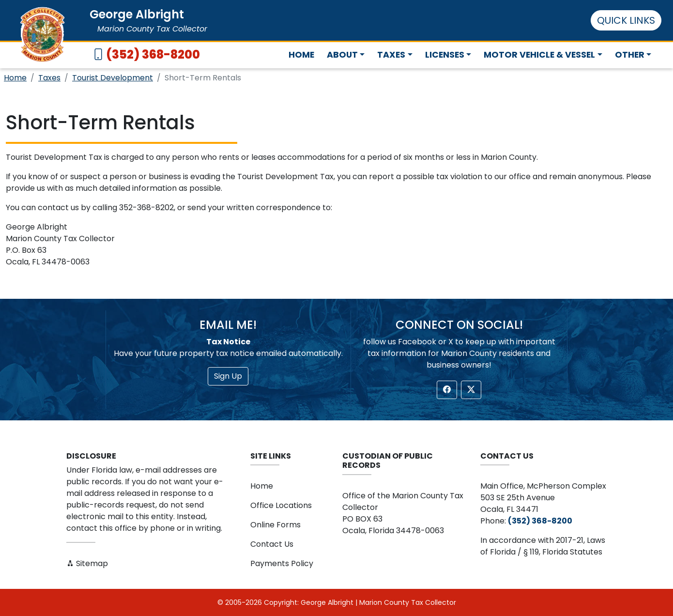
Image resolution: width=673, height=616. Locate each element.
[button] (447, 390)
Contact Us (272, 544)
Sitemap (87, 563)
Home (301, 55)
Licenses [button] (445, 55)
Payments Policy (282, 563)
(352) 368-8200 (153, 54)
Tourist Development (113, 78)
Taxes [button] (391, 55)
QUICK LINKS (626, 20)
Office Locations (281, 505)
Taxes (49, 78)
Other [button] (630, 55)
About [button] (342, 55)
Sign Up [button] (228, 376)
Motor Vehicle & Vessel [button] (539, 55)
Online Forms (275, 525)
